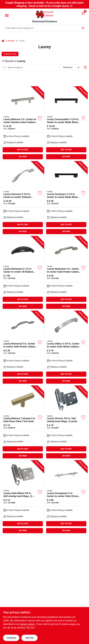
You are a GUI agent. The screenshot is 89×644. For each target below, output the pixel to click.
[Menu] (7, 15)
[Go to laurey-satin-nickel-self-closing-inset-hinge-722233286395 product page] (23, 497)
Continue (11, 638)
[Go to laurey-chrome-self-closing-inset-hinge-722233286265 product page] (66, 423)
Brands (11, 41)
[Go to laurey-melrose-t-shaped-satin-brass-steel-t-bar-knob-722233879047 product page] (23, 423)
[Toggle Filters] (85, 67)
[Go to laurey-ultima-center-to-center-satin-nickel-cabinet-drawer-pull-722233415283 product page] (66, 348)
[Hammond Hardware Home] (44, 14)
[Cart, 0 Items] (83, 13)
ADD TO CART (23, 150)
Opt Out (29, 638)
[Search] (83, 28)
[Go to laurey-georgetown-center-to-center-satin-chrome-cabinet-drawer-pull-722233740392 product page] (66, 497)
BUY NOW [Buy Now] (23, 157)
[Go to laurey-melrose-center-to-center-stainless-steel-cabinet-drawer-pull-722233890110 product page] (23, 123)
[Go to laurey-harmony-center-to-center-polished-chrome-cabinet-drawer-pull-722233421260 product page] (23, 198)
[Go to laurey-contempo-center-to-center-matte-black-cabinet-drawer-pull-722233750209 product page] (66, 198)
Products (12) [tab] (10, 54)
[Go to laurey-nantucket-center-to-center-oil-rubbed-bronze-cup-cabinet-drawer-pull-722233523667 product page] (23, 273)
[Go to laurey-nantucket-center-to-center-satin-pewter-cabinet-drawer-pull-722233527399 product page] (66, 273)
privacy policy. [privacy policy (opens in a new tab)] (28, 624)
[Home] (3, 41)
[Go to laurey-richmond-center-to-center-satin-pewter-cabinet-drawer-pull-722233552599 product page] (23, 348)
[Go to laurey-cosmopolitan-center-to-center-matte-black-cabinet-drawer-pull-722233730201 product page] (66, 123)
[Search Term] (44, 28)
